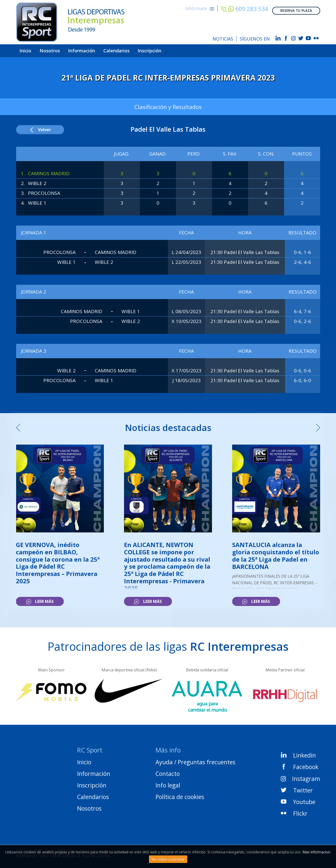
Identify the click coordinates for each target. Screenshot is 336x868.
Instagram (300, 776)
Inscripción (176, 49)
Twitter (297, 787)
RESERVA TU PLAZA (296, 7)
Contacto (168, 771)
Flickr (294, 811)
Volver (40, 127)
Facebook (300, 764)
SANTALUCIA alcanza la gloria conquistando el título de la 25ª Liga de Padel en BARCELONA (276, 553)
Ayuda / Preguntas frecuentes (195, 760)
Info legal (168, 783)
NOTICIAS (223, 39)
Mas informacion (316, 852)
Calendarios (136, 49)
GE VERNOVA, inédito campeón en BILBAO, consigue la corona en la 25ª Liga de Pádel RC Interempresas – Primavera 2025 (58, 560)
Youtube (298, 799)
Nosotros (57, 49)
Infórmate (200, 7)
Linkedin (298, 753)
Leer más (40, 599)
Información (95, 49)
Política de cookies (180, 794)
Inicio (28, 49)
